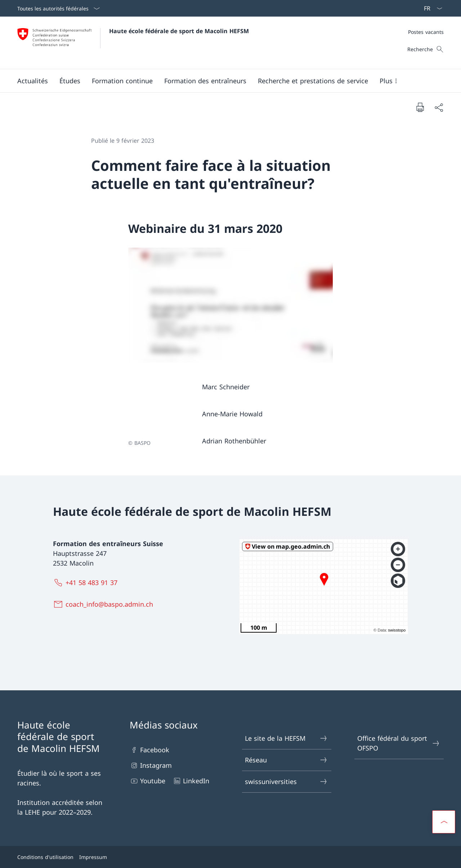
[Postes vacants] (426, 32)
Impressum (93, 857)
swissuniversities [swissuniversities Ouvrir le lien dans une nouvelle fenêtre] (286, 782)
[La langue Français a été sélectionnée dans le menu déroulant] (431, 8)
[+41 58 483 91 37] (87, 583)
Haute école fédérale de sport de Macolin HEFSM (179, 31)
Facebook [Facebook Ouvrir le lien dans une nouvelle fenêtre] (149, 750)
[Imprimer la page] (420, 107)
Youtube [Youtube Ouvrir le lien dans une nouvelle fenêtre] (147, 781)
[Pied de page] (230, 857)
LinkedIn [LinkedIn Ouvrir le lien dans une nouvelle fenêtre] (191, 781)
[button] (33, 81)
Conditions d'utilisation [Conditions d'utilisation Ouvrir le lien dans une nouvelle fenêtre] (45, 857)
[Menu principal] (225, 81)
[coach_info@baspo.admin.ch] (105, 604)
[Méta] (426, 32)
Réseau (286, 760)
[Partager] (439, 107)
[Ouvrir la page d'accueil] (133, 43)
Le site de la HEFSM (286, 738)
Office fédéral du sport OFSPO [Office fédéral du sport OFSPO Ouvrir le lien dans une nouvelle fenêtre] (399, 743)
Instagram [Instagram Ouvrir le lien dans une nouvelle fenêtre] (151, 765)
